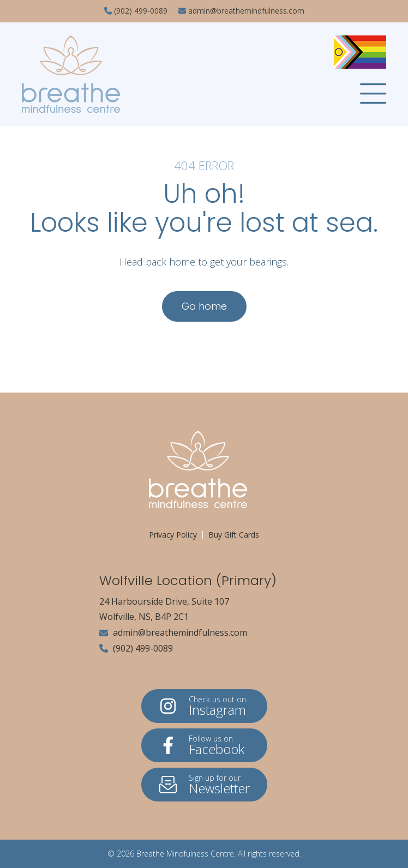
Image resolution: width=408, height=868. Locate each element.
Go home (204, 306)
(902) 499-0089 (136, 648)
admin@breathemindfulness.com (173, 632)
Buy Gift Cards (234, 535)
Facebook (204, 746)
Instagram (204, 706)
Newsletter (204, 785)
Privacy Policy (173, 535)
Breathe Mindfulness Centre (185, 854)
